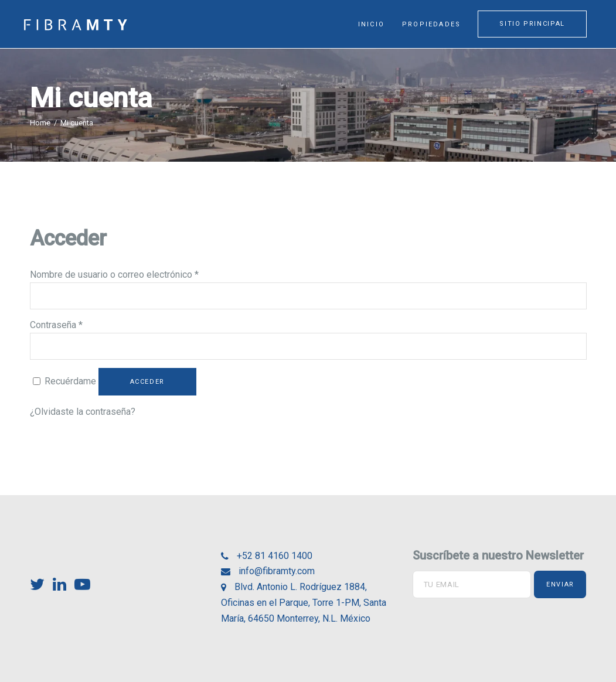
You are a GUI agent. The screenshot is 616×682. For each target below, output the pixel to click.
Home (40, 123)
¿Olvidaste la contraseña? (83, 412)
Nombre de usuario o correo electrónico (114, 274)
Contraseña (56, 325)
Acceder (148, 382)
